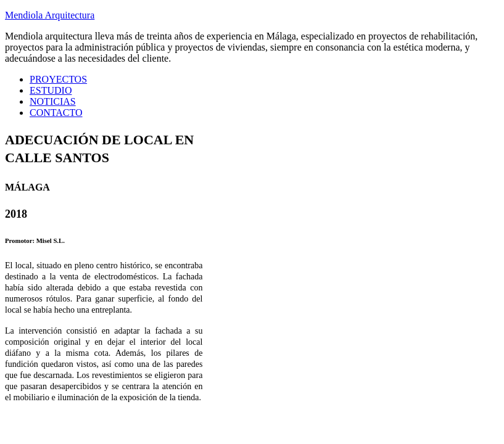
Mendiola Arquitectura (50, 15)
